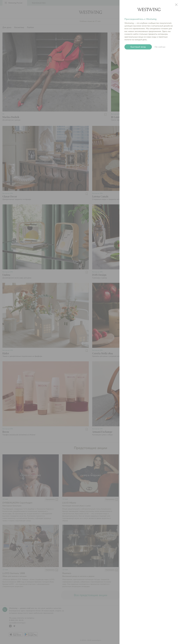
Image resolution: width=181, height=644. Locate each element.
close (176, 5)
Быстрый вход (138, 47)
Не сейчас (160, 47)
